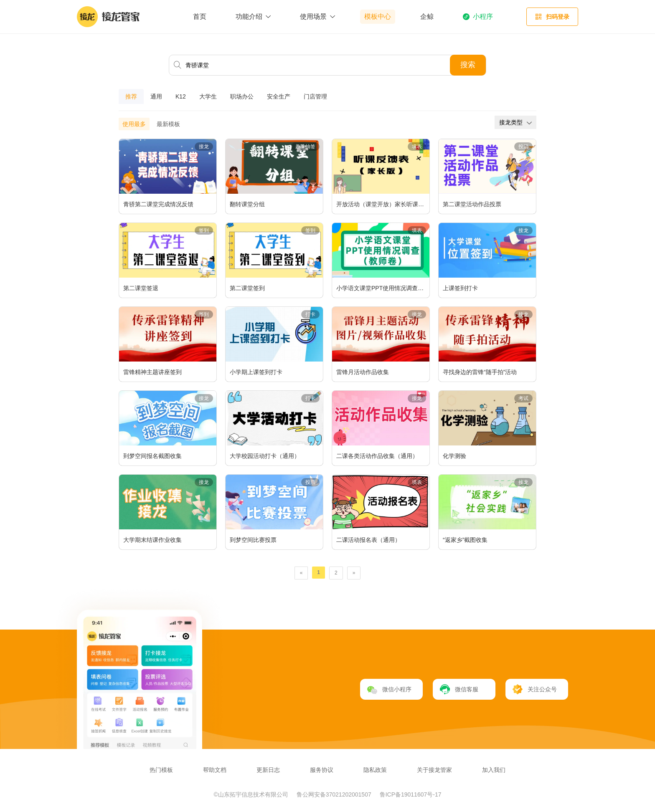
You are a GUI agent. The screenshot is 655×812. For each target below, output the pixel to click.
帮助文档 (215, 770)
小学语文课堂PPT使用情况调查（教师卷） (383, 288)
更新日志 (268, 770)
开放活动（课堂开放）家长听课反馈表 (383, 204)
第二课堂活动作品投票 (472, 204)
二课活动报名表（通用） (368, 540)
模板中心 (378, 16)
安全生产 (279, 96)
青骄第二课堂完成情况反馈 (158, 204)
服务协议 (322, 770)
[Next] (354, 573)
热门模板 (161, 770)
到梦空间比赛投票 (253, 540)
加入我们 (494, 770)
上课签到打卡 (460, 288)
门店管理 (315, 96)
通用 (156, 96)
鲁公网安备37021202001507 (335, 794)
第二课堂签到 (247, 288)
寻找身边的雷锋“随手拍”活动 (480, 372)
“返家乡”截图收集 (465, 540)
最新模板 (168, 124)
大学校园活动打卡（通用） (265, 456)
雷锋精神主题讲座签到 (152, 372)
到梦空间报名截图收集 (152, 456)
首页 (200, 16)
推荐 (131, 96)
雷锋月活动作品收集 (363, 372)
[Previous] (301, 573)
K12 (181, 96)
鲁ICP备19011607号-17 (411, 794)
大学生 (208, 96)
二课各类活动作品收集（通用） (377, 456)
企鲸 (427, 16)
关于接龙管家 (434, 770)
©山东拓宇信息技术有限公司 (252, 794)
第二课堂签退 (141, 288)
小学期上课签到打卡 (256, 372)
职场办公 (242, 96)
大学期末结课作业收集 (152, 540)
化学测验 (454, 456)
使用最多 (134, 124)
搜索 (468, 65)
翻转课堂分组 (247, 204)
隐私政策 (375, 770)
